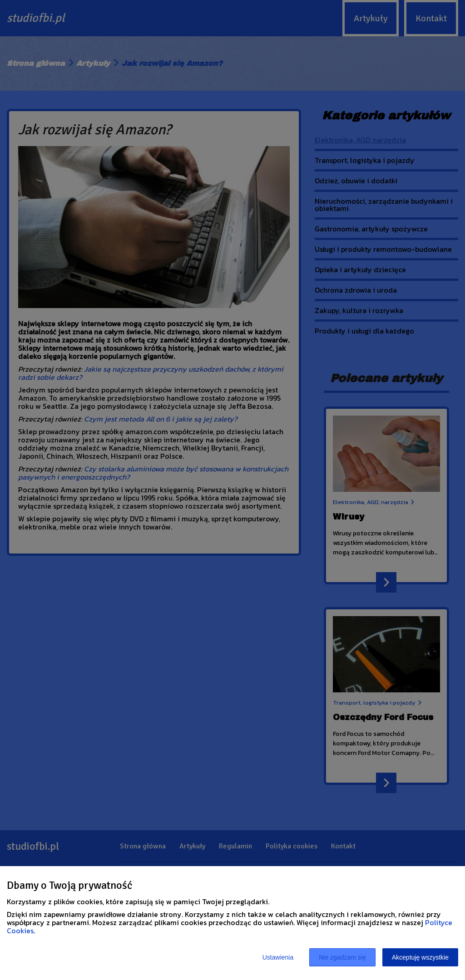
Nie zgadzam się (342, 957)
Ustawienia (278, 957)
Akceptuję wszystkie (420, 957)
